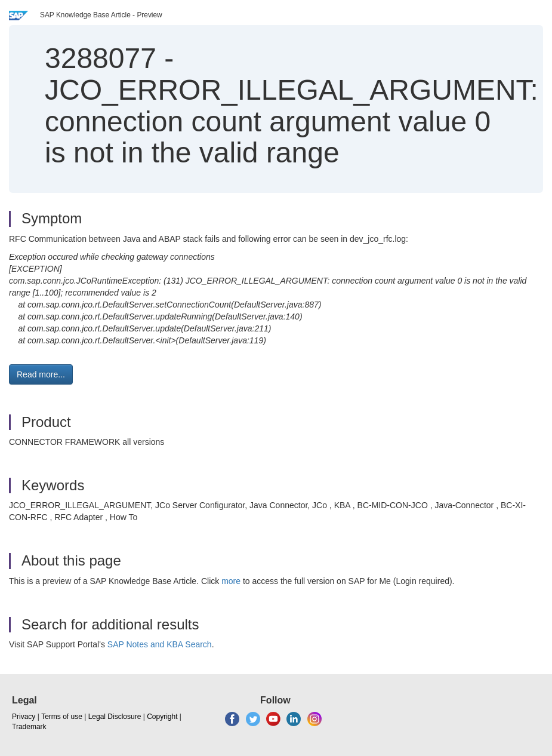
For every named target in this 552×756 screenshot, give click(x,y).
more (231, 581)
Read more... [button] (41, 374)
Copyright (162, 717)
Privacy (24, 717)
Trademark (29, 727)
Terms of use (62, 717)
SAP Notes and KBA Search (160, 644)
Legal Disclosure (115, 717)
